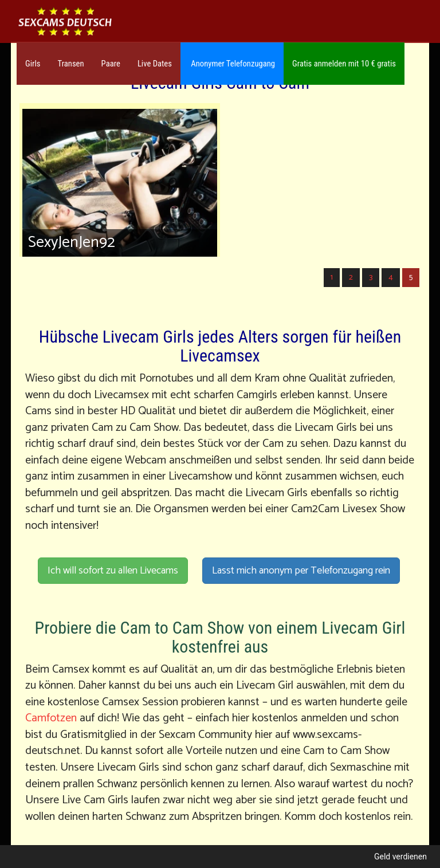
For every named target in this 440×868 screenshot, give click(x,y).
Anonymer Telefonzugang (232, 64)
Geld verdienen (400, 857)
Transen (71, 64)
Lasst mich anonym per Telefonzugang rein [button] (301, 571)
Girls (33, 64)
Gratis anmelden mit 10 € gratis (344, 64)
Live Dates (155, 64)
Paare (111, 64)
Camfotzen (51, 718)
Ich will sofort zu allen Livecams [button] (113, 571)
